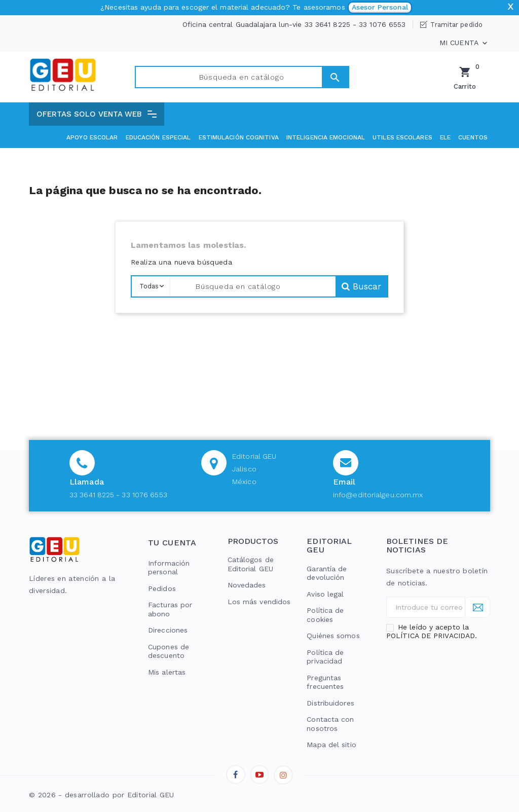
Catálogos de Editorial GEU (251, 564)
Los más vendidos (259, 602)
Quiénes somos (333, 636)
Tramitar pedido (456, 25)
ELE (445, 137)
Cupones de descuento (169, 651)
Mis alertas (167, 672)
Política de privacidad (325, 657)
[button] (97, 114)
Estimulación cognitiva (239, 137)
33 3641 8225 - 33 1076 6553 (118, 495)
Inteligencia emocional (326, 137)
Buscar (319, 77)
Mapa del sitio (331, 745)
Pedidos (162, 588)
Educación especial (158, 137)
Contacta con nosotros (330, 724)
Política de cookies (325, 615)
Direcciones (168, 630)
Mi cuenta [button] (464, 43)
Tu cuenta (172, 543)
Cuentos (473, 137)
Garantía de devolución (327, 573)
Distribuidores (330, 703)
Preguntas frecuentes (325, 682)
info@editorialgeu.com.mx (378, 495)
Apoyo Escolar (92, 137)
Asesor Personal (380, 7)
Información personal (169, 568)
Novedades (247, 585)
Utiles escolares (402, 137)
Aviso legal (325, 594)
